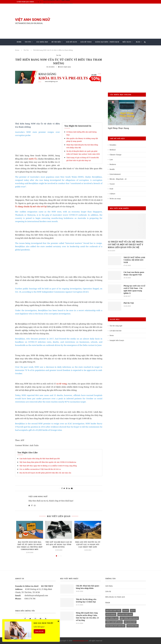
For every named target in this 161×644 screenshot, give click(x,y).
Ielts (133, 611)
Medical (113, 150)
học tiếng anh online (129, 618)
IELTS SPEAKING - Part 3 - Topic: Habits (57, 2)
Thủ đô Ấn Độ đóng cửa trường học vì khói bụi (86, 601)
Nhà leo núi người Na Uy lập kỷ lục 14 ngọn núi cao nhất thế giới (88, 544)
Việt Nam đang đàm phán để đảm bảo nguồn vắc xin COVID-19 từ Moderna (48, 462)
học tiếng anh (112, 618)
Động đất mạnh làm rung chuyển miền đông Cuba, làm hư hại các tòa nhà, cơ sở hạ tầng (88, 617)
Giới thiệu (109, 586)
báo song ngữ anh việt (115, 626)
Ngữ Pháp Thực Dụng (118, 128)
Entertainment (115, 174)
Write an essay (115, 199)
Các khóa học (42, 42)
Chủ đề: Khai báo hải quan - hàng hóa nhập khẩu (88, 587)
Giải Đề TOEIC (86, 42)
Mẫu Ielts (127, 42)
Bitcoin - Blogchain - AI (118, 179)
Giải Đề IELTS (71, 42)
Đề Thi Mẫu (56, 42)
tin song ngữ (132, 626)
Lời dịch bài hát (115, 331)
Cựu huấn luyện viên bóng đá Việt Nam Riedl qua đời (40, 459)
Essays (126, 611)
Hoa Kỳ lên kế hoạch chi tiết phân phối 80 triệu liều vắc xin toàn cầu (45, 473)
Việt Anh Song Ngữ (38, 496)
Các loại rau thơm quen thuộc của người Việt (134, 274)
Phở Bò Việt (129, 303)
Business (113, 164)
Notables (113, 145)
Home (19, 42)
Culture (112, 194)
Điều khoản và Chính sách (115, 597)
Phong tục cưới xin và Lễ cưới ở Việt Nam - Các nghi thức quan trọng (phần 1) (135, 290)
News (112, 336)
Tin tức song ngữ (116, 326)
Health (112, 169)
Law (111, 160)
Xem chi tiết (39, 631)
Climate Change (115, 155)
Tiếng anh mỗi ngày (114, 622)
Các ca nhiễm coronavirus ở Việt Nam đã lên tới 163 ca (40, 469)
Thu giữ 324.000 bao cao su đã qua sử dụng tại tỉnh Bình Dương (59, 544)
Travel (112, 184)
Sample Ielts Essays (117, 341)
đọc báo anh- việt (113, 611)
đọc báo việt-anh (125, 614)
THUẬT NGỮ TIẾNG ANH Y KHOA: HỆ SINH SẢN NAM (135, 260)
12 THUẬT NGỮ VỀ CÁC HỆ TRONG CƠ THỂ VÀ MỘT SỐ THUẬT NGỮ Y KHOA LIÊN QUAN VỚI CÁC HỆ (126, 244)
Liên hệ (108, 591)
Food (111, 189)
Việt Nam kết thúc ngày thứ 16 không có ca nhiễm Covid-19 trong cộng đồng (48, 466)
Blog (138, 42)
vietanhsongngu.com (80, 641)
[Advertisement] (103, 21)
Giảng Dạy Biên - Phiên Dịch (107, 42)
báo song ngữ (130, 622)
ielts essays (111, 614)
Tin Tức (28, 42)
